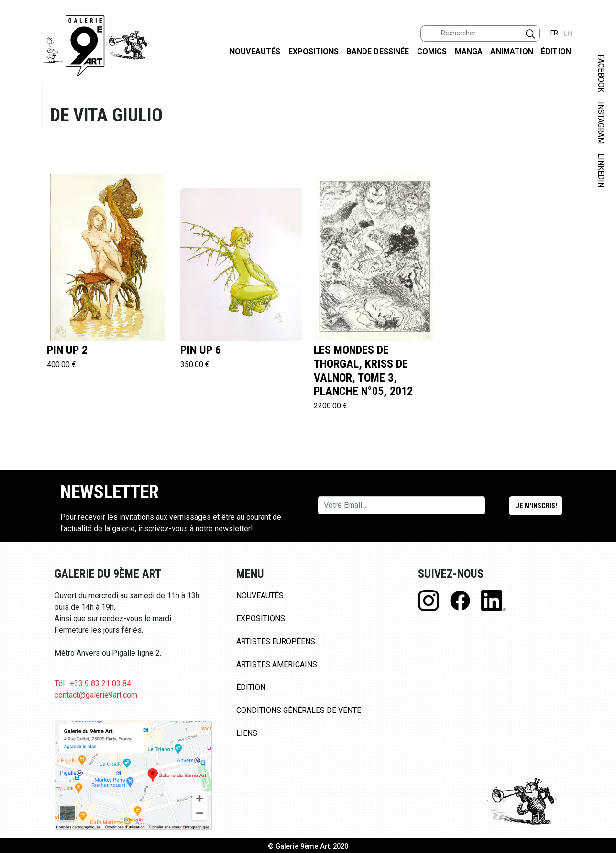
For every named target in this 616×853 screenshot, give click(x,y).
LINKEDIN (601, 170)
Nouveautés (255, 51)
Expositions (314, 51)
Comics (432, 51)
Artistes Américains (277, 664)
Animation (511, 51)
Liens (247, 733)
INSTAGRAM (601, 123)
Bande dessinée (378, 51)
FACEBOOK (601, 73)
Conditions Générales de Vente (299, 710)
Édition (556, 51)
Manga (469, 51)
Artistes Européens (276, 641)
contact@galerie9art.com (96, 695)
